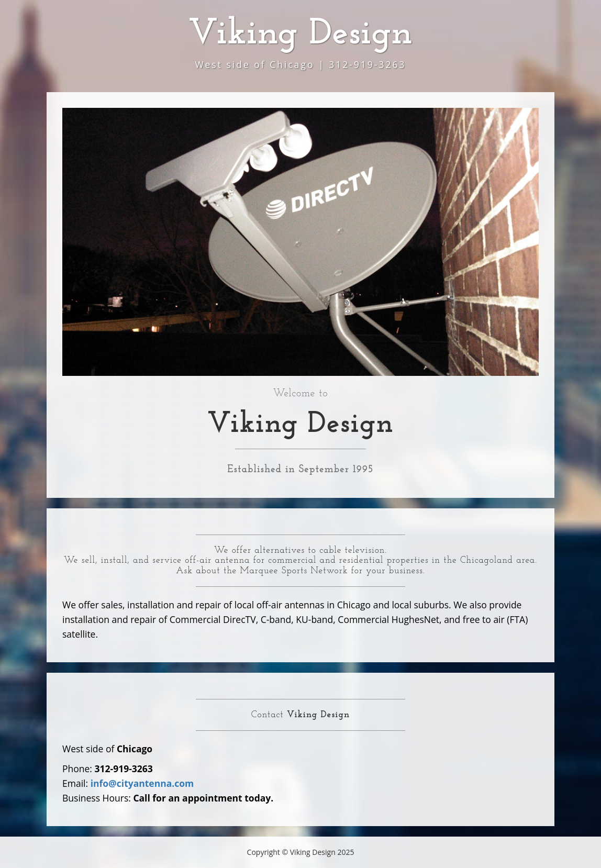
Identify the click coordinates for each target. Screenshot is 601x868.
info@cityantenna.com (142, 783)
